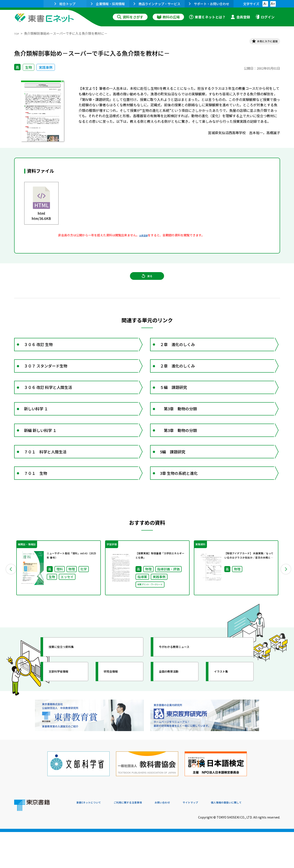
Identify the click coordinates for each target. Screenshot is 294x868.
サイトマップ (216, 839)
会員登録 (240, 17)
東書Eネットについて (93, 839)
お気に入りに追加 (261, 42)
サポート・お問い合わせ (209, 4)
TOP (17, 33)
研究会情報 (116, 720)
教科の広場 (168, 17)
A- (265, 4)
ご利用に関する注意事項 (141, 839)
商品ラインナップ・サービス (157, 4)
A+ (273, 4)
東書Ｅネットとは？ (207, 17)
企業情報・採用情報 (108, 4)
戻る (147, 283)
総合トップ (65, 4)
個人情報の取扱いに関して (259, 839)
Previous (8, 614)
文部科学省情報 (65, 720)
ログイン (265, 17)
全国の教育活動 (175, 720)
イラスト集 (227, 720)
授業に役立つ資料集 (69, 695)
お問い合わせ (183, 839)
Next (286, 614)
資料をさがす (130, 17)
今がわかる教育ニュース (183, 695)
